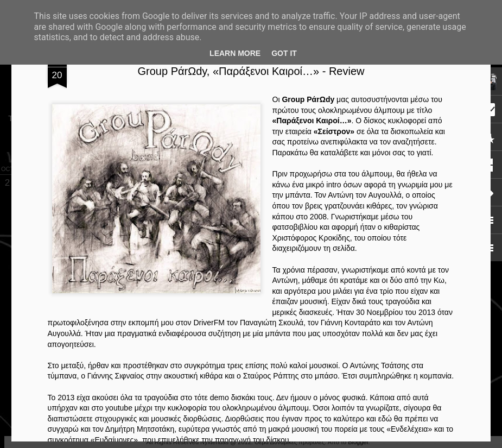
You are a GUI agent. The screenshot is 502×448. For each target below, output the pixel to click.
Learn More (235, 53)
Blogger (358, 442)
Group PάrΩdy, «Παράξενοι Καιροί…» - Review (251, 71)
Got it (284, 53)
